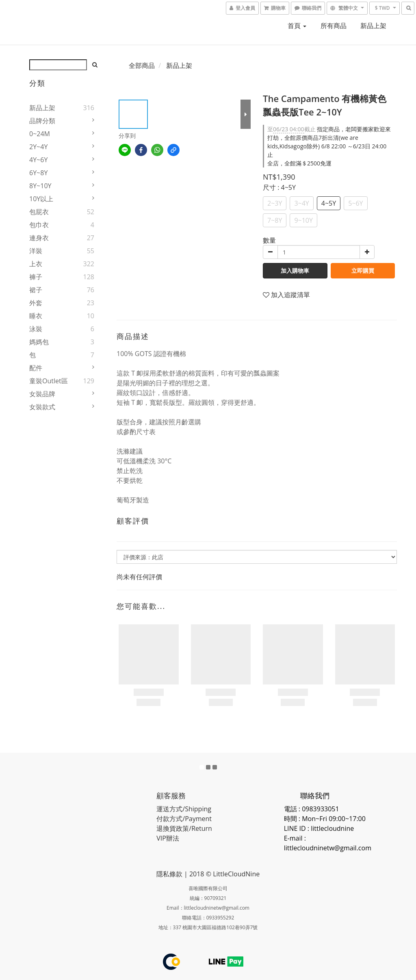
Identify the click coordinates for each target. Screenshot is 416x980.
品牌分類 (42, 121)
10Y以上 (41, 199)
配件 (36, 368)
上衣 (36, 264)
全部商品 (142, 65)
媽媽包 (39, 342)
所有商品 (334, 26)
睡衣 (36, 316)
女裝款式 (42, 407)
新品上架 (373, 26)
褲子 (36, 277)
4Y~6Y (38, 160)
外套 (36, 303)
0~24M (40, 134)
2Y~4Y (38, 147)
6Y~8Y (38, 173)
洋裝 (36, 251)
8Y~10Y (40, 186)
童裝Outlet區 (49, 381)
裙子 (36, 290)
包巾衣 (39, 225)
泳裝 (36, 329)
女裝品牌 (42, 394)
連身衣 (39, 238)
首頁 (297, 26)
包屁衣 (39, 212)
